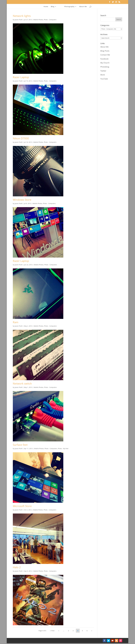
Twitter (103, 71)
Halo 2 (17, 567)
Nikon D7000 (21, 138)
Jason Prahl (19, 20)
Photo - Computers (50, 20)
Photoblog (105, 67)
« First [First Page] (52, 631)
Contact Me (105, 55)
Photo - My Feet (63, 449)
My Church (105, 63)
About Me (83, 7)
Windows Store (22, 200)
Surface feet (20, 445)
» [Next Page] (92, 631)
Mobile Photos (38, 20)
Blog (53, 7)
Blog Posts (105, 51)
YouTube (104, 79)
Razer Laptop (21, 77)
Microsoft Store (22, 506)
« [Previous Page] (59, 631)
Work (103, 75)
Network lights (22, 16)
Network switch (22, 384)
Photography (69, 7)
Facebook (104, 59)
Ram (16, 322)
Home (46, 7)
